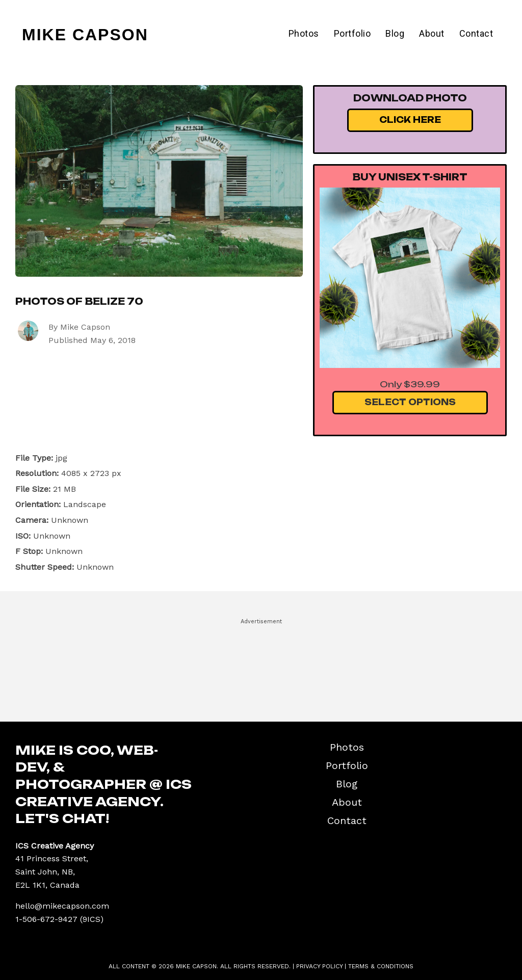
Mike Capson (85, 35)
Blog (395, 33)
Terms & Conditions (381, 966)
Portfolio (353, 33)
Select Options (410, 402)
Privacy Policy (319, 966)
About (432, 33)
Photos (304, 33)
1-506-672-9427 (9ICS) (59, 919)
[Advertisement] (261, 666)
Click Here (410, 120)
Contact (476, 33)
